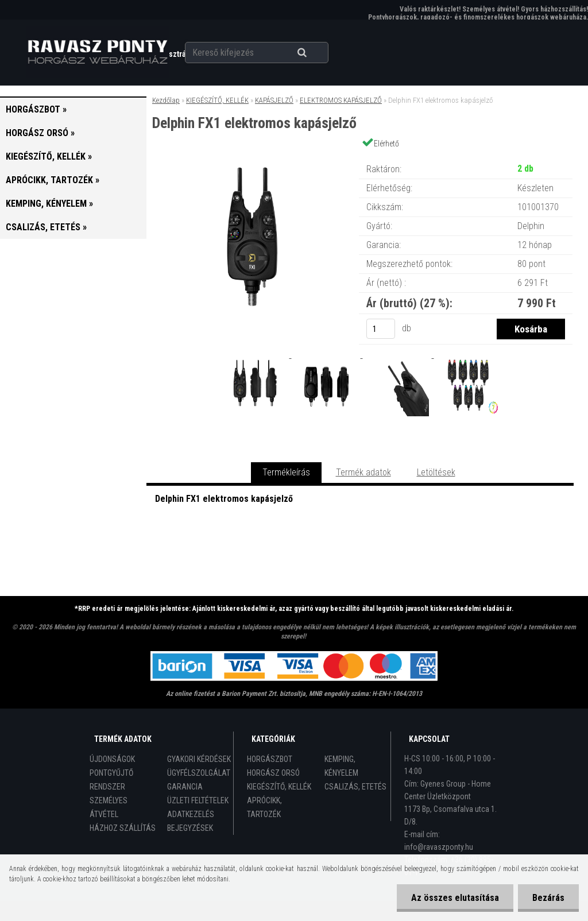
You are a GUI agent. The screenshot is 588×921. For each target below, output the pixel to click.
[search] (316, 53)
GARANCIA (185, 787)
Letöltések (436, 472)
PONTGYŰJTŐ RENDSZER (111, 780)
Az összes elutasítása (455, 898)
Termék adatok (363, 472)
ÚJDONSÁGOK (112, 759)
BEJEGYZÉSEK (190, 828)
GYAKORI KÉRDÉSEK (199, 759)
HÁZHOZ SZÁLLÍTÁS (123, 828)
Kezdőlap (166, 100)
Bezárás (548, 898)
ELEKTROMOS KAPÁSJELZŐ (341, 100)
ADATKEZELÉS (191, 814)
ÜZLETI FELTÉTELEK (198, 800)
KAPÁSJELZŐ (274, 100)
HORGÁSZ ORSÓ (273, 773)
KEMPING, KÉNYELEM (341, 766)
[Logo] (97, 52)
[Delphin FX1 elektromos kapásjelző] (252, 158)
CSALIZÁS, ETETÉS (355, 787)
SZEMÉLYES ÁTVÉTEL (109, 807)
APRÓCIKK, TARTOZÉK (264, 807)
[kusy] (381, 329)
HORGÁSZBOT (270, 759)
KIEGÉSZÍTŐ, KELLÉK (217, 100)
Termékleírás (286, 472)
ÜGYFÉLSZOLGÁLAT (199, 773)
